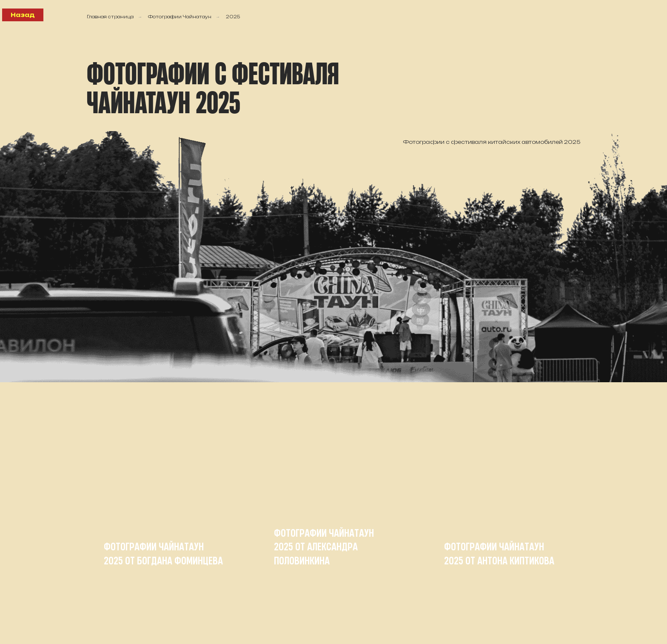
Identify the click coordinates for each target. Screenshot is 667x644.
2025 (233, 17)
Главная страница (110, 17)
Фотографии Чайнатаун (180, 17)
